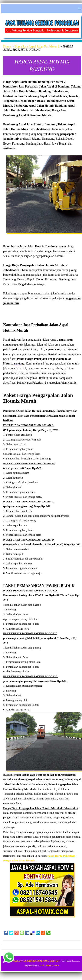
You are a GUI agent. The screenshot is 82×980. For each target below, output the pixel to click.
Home (7, 46)
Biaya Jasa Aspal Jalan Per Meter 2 (37, 46)
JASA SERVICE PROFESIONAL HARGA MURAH (35, 961)
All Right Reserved (71, 961)
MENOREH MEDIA (49, 966)
